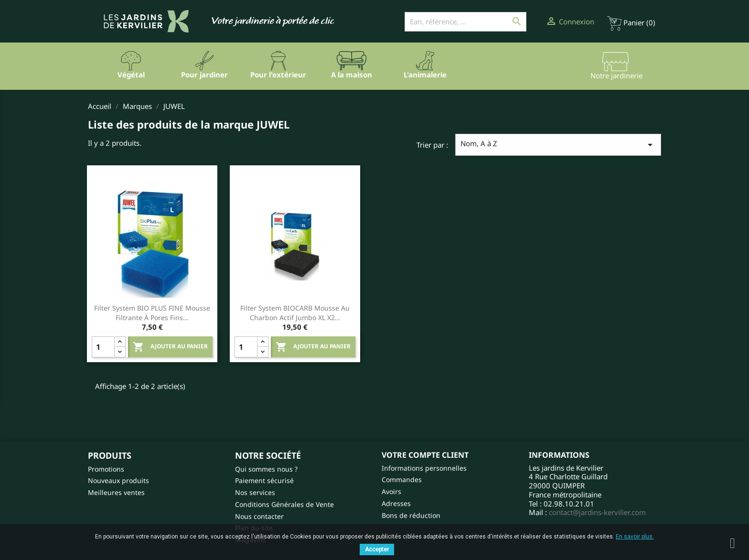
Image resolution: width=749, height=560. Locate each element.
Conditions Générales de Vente (284, 504)
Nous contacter (259, 516)
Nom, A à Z (558, 145)
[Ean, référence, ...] (465, 22)
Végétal (131, 75)
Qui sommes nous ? (266, 469)
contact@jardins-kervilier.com (597, 512)
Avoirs (391, 491)
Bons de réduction (411, 515)
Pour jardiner (204, 75)
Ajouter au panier (170, 347)
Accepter (377, 549)
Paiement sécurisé (264, 480)
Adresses (396, 503)
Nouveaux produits (118, 480)
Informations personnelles (424, 468)
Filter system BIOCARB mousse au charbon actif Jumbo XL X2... (295, 313)
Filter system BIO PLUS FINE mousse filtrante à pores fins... (152, 313)
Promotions (106, 469)
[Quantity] (103, 347)
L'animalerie (425, 75)
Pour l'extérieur (278, 75)
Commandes (402, 479)
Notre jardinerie (616, 75)
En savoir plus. (635, 537)
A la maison (352, 75)
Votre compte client (425, 455)
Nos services (255, 492)
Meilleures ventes (116, 492)
